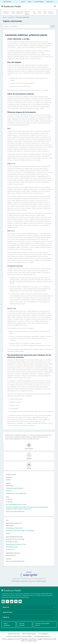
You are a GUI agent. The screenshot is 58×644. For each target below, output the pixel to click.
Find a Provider (7, 624)
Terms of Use (24, 581)
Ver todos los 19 (10, 549)
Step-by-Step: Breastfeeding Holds (15, 561)
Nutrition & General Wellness (27, 13)
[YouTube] (20, 601)
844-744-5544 (7, 2)
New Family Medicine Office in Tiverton (16, 504)
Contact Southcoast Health (42, 624)
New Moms (9, 491)
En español (11, 17)
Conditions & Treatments (6, 12)
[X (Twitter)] (7, 601)
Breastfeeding (10, 486)
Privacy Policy (32, 581)
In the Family (9, 502)
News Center (40, 12)
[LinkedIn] (12, 601)
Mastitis (8, 533)
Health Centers (13, 12)
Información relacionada (23, 17)
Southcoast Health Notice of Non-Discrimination (19, 636)
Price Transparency (44, 634)
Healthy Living (45, 12)
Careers (23, 2)
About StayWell (16, 581)
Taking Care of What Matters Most (15, 511)
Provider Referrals (39, 2)
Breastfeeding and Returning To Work (16, 544)
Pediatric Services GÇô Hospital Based (16, 493)
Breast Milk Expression (12, 542)
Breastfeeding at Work (12, 547)
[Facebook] (3, 601)
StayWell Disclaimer (41, 581)
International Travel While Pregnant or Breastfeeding (20, 531)
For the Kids (9, 499)
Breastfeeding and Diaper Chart (14, 528)
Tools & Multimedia (51, 12)
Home (5, 17)
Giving (30, 2)
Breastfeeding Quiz (11, 555)
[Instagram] (16, 601)
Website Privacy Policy (14, 634)
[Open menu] (55, 6)
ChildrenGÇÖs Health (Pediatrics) (15, 488)
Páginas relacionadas (12, 21)
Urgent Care (50, 2)
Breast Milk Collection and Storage (15, 539)
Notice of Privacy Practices (29, 634)
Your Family (35, 12)
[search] (26, 26)
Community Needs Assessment (42, 636)
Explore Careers (22, 624)
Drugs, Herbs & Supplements (20, 12)
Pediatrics (9, 480)
